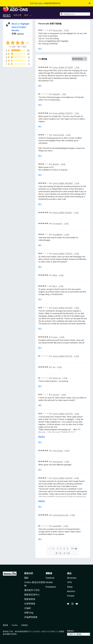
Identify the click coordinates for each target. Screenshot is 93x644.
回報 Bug (29, 613)
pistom (20, 34)
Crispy (55, 337)
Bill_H (55, 286)
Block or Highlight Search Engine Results (21, 27)
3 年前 (66, 30)
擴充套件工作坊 (32, 590)
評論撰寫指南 (31, 617)
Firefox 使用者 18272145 (63, 356)
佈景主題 (17, 15)
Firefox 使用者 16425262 (63, 308)
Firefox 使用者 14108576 (63, 113)
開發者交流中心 (32, 595)
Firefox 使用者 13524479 (63, 414)
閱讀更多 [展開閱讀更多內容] (42, 437)
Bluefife (56, 164)
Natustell (56, 94)
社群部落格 (30, 604)
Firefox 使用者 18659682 (63, 183)
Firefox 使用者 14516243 (63, 478)
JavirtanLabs (58, 462)
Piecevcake (57, 30)
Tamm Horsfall (58, 135)
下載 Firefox (38, 3)
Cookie (15, 625)
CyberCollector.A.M (61, 515)
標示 (40, 49)
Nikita (55, 275)
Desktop (50, 578)
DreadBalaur (58, 234)
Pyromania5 (57, 224)
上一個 (51, 549)
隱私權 (5, 625)
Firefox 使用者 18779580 (63, 67)
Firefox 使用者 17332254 (63, 254)
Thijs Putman (58, 451)
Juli (54, 367)
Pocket (71, 596)
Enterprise (51, 587)
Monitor (71, 591)
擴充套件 (7, 15)
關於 (27, 578)
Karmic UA (57, 378)
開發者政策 (30, 599)
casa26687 (57, 526)
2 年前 (68, 135)
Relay (70, 587)
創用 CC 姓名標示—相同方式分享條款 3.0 (43, 631)
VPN (69, 582)
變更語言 (70, 631)
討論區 (28, 608)
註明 (10, 631)
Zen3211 (56, 395)
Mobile (49, 582)
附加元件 (29, 573)
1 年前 (77, 67)
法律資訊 (24, 625)
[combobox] (75, 14)
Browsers (72, 578)
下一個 (74, 549)
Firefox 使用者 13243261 (62, 213)
